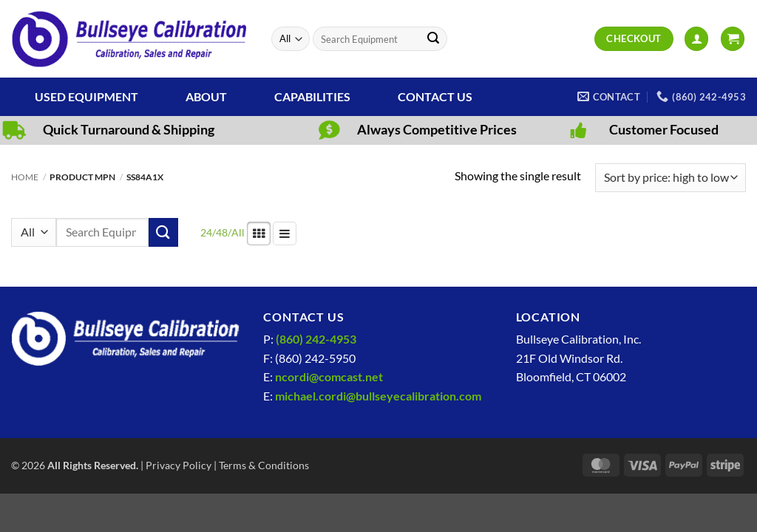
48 (222, 232)
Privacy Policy (179, 465)
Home (25, 177)
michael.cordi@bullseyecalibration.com (378, 396)
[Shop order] (671, 178)
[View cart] (733, 39)
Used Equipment (86, 96)
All (238, 232)
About (206, 96)
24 (206, 232)
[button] (696, 39)
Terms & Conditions (264, 465)
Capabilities (312, 96)
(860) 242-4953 (316, 339)
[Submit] (433, 39)
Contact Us (435, 96)
